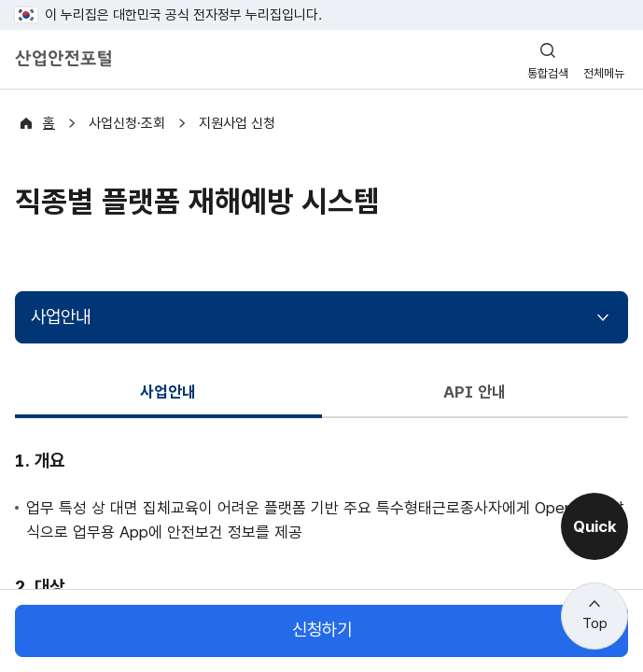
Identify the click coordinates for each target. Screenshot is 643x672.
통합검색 (548, 73)
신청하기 (322, 630)
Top (595, 623)
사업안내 (61, 317)
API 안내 (475, 392)
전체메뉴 (604, 73)
